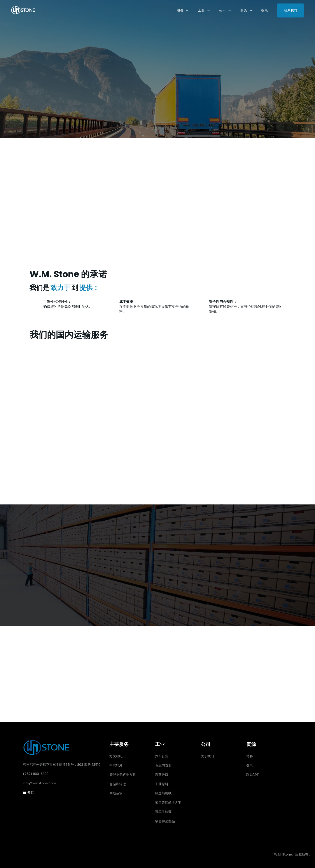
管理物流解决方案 (122, 775)
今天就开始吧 (59, 240)
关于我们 (207, 756)
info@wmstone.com (39, 783)
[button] (183, 10)
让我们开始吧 (157, 701)
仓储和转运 (118, 784)
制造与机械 (163, 793)
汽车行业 (162, 756)
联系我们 (290, 10)
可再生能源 (163, 812)
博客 (250, 756)
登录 (265, 10)
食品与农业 (163, 765)
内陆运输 (116, 793)
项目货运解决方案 (168, 803)
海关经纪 (116, 756)
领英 (28, 793)
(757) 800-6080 (36, 774)
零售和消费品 (165, 821)
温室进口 (162, 775)
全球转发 (116, 765)
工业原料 (162, 784)
